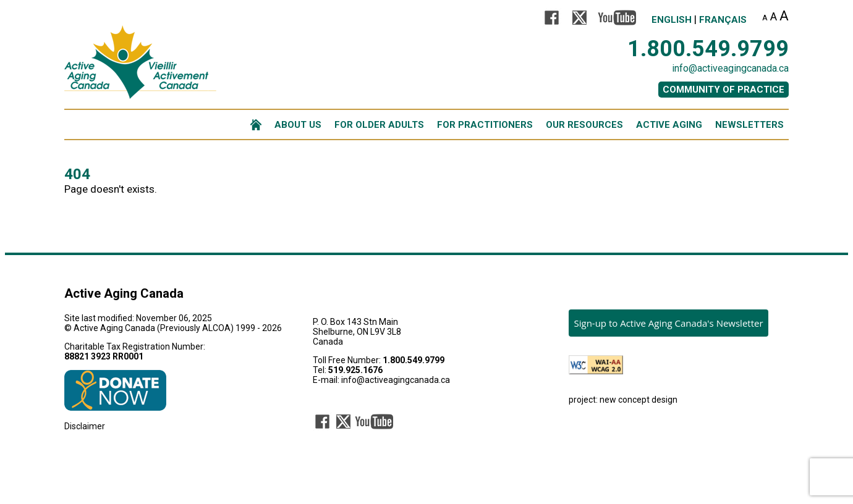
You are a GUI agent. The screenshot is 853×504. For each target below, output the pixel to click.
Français (723, 20)
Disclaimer (85, 426)
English (672, 20)
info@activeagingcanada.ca (730, 68)
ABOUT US (298, 125)
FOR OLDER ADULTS (379, 125)
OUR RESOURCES (584, 125)
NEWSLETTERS (749, 125)
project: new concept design (623, 400)
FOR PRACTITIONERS (485, 125)
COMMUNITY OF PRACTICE (724, 90)
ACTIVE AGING (669, 125)
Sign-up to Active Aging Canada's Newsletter (668, 323)
